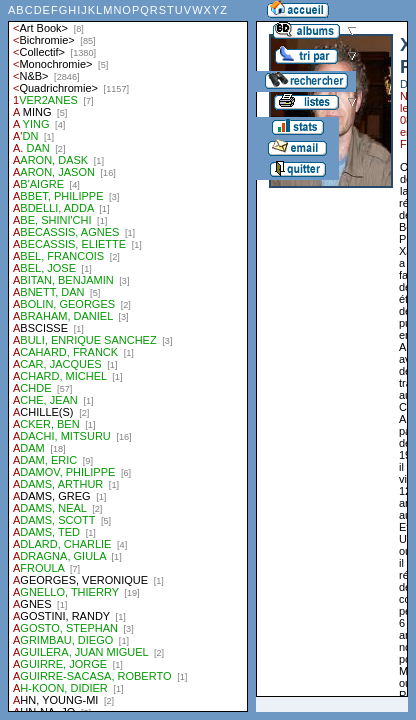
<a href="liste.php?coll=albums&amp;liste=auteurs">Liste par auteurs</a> (128, 356)
